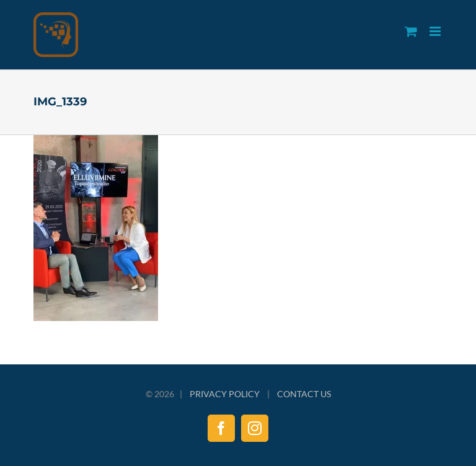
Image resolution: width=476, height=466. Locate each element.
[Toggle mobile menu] (436, 31)
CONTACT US (304, 394)
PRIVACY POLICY (225, 394)
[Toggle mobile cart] (411, 31)
